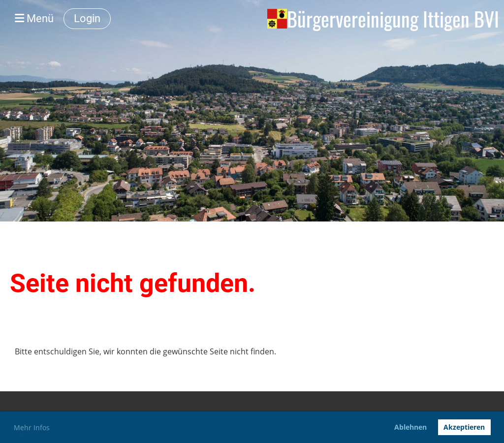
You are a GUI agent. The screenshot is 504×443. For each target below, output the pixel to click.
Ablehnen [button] (410, 427)
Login (87, 18)
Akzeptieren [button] (464, 427)
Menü (34, 18)
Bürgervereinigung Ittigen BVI (393, 19)
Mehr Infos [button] (32, 427)
